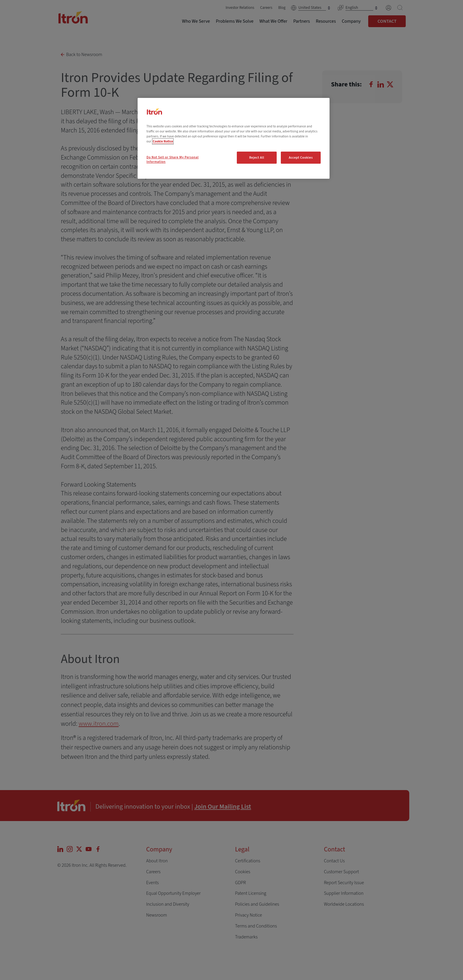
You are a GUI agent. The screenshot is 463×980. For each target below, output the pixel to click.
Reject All (257, 158)
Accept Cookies (301, 158)
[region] (234, 138)
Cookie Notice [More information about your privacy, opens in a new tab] (163, 141)
